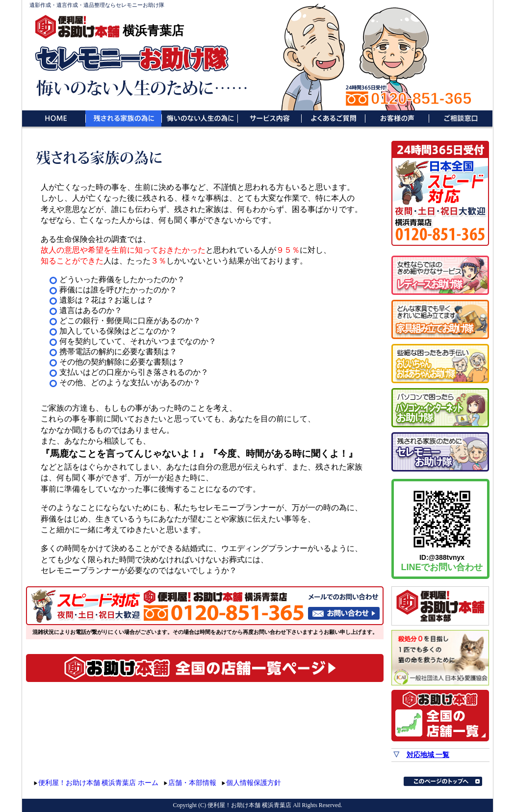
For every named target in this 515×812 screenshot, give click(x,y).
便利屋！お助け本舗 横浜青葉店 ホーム (98, 783)
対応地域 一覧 (428, 755)
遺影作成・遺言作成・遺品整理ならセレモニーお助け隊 (97, 5)
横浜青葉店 (153, 30)
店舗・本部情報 (192, 783)
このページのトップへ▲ (443, 781)
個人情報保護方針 (254, 783)
